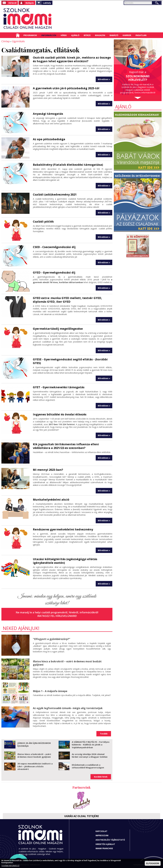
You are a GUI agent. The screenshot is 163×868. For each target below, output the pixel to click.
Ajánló (75, 35)
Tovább (104, 733)
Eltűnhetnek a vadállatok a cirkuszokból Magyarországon (88, 766)
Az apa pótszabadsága (49, 139)
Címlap (18, 35)
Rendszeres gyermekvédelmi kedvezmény (63, 529)
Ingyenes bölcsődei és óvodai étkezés (60, 414)
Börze (87, 35)
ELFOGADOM (153, 863)
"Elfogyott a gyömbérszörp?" (52, 639)
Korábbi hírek (101, 776)
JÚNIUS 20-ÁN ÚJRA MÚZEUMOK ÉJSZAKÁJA (34, 744)
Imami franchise (104, 848)
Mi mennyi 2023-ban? (48, 469)
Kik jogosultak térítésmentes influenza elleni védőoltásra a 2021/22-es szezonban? (66, 446)
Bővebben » (104, 79)
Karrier (127, 35)
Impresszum (102, 835)
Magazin (100, 35)
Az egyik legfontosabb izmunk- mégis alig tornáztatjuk (68, 708)
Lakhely (47, 3)
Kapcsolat (101, 831)
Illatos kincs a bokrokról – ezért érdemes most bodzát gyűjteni (67, 663)
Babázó (114, 35)
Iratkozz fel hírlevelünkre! (57, 616)
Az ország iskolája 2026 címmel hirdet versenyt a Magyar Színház (90, 755)
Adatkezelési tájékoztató (110, 839)
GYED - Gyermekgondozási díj (54, 272)
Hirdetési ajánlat (105, 844)
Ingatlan (141, 35)
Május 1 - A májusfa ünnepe (50, 691)
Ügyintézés (17, 41)
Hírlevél (12, 3)
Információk (49, 35)
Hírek (64, 35)
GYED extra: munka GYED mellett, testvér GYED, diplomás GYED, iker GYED (67, 299)
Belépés (30, 3)
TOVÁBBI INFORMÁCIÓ (10, 866)
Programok (30, 35)
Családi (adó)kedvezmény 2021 (55, 194)
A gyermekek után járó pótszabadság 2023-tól (66, 88)
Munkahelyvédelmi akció (51, 499)
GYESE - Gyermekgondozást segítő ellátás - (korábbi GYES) (70, 361)
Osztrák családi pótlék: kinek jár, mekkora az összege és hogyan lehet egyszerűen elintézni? (72, 59)
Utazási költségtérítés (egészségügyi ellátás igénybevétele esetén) (65, 561)
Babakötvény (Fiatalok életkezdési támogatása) (68, 164)
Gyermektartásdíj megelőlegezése (58, 328)
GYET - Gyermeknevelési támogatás (59, 387)
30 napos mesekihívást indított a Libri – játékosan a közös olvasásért (35, 766)
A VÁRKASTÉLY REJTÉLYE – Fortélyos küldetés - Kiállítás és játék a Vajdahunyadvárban (91, 744)
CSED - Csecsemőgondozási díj (54, 247)
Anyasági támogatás (48, 113)
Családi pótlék (43, 221)
